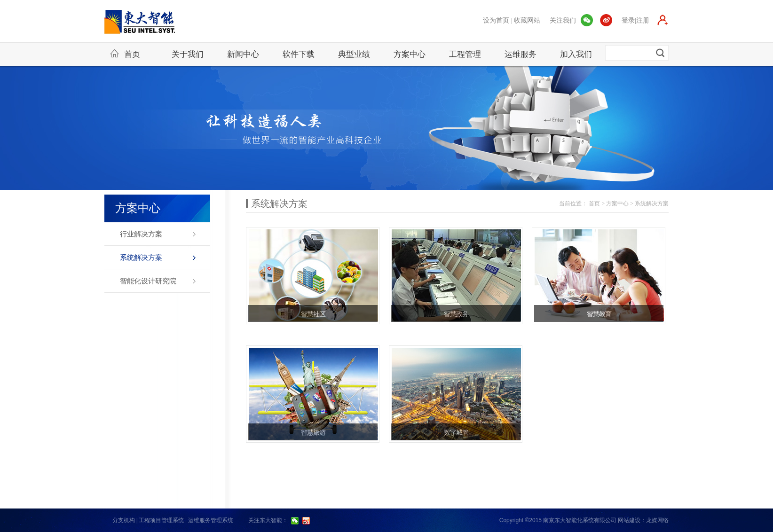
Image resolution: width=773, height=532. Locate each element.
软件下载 (299, 54)
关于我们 (188, 54)
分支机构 (124, 520)
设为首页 (496, 20)
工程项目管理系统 (161, 520)
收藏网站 (527, 20)
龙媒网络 (657, 520)
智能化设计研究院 (148, 281)
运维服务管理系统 (211, 520)
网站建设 (629, 520)
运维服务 (521, 54)
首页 (125, 54)
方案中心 (410, 54)
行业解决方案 (141, 234)
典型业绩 (354, 54)
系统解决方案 (141, 258)
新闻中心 (243, 54)
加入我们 (576, 54)
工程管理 (465, 54)
